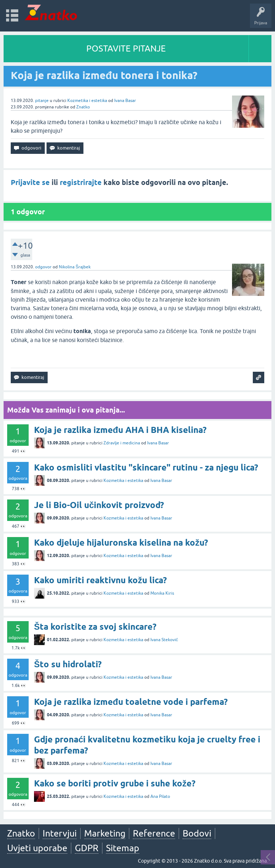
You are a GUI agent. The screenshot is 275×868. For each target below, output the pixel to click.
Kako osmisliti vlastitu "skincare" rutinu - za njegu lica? (146, 467)
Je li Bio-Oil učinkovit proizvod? (99, 505)
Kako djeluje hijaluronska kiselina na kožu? (121, 543)
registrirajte (81, 182)
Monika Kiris (162, 593)
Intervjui (60, 833)
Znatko (83, 107)
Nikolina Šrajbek (75, 267)
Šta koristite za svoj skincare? (95, 627)
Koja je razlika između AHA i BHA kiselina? (120, 430)
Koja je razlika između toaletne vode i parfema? (131, 702)
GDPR (87, 848)
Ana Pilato (160, 796)
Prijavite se (30, 182)
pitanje (42, 101)
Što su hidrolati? (68, 664)
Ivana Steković (164, 640)
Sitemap (123, 848)
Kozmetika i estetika (87, 101)
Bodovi (197, 833)
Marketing (105, 833)
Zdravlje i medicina (122, 443)
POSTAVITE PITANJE (126, 48)
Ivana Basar (125, 101)
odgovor (43, 267)
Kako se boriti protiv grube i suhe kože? (115, 783)
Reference (154, 833)
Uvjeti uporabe (37, 848)
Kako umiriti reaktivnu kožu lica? (100, 580)
